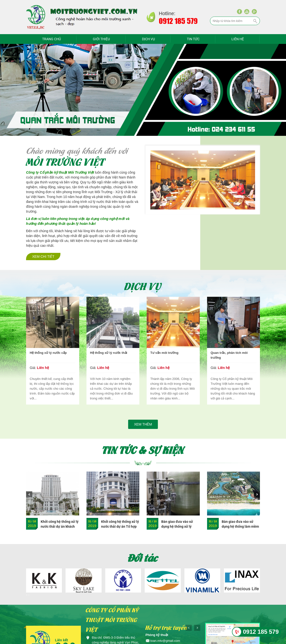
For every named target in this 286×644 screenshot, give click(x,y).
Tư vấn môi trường (164, 353)
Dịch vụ (148, 39)
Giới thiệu (101, 39)
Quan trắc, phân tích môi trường (229, 355)
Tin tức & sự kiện (143, 450)
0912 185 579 (261, 632)
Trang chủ (52, 39)
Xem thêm (143, 424)
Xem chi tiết (43, 257)
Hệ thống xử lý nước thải (109, 353)
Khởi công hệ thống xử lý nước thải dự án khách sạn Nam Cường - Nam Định (60, 529)
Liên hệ (238, 39)
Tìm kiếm (256, 21)
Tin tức (193, 39)
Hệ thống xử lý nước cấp (48, 353)
